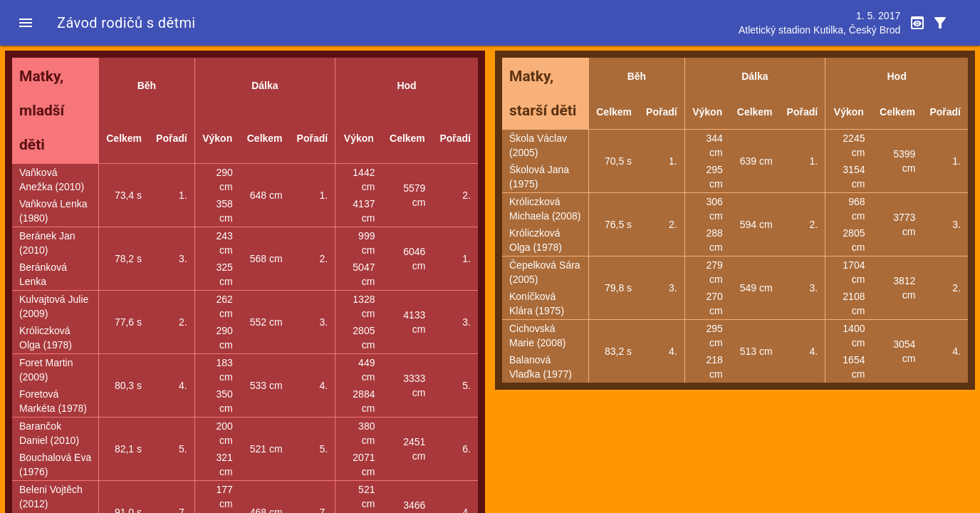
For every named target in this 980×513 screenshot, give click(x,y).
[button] (26, 23)
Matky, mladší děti (42, 110)
